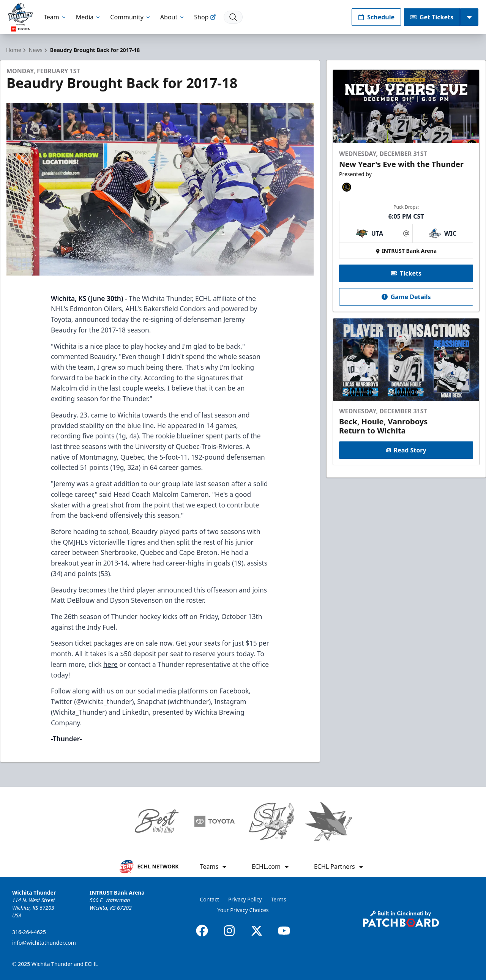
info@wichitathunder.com (44, 943)
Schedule (376, 17)
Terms (278, 899)
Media (88, 17)
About (173, 17)
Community (131, 17)
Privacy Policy (245, 899)
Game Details (406, 297)
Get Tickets (432, 17)
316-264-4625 (29, 932)
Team (55, 17)
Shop (205, 17)
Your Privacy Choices (243, 910)
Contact (209, 899)
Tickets (406, 273)
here (110, 664)
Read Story (406, 450)
